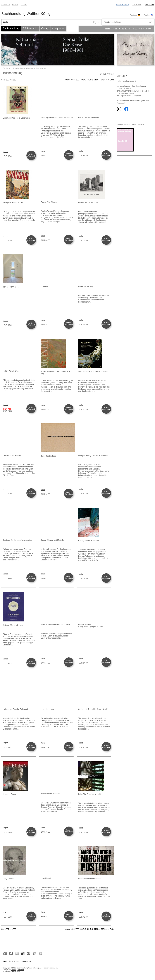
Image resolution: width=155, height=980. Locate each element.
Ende (112, 80)
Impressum (26, 961)
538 (77, 80)
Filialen (15, 5)
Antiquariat (58, 28)
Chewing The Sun (18, 970)
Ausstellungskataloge (39, 68)
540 (85, 80)
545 (102, 80)
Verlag (45, 28)
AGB (5, 961)
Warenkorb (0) (123, 5)
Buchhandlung (11, 28)
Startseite (5, 5)
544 (99, 80)
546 (106, 80)
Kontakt (24, 5)
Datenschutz (14, 961)
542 (92, 80)
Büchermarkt (30, 28)
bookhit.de (16, 971)
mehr (6, 152)
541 (88, 80)
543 (95, 80)
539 (81, 80)
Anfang (67, 80)
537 (74, 80)
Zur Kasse (137, 5)
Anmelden (149, 5)
